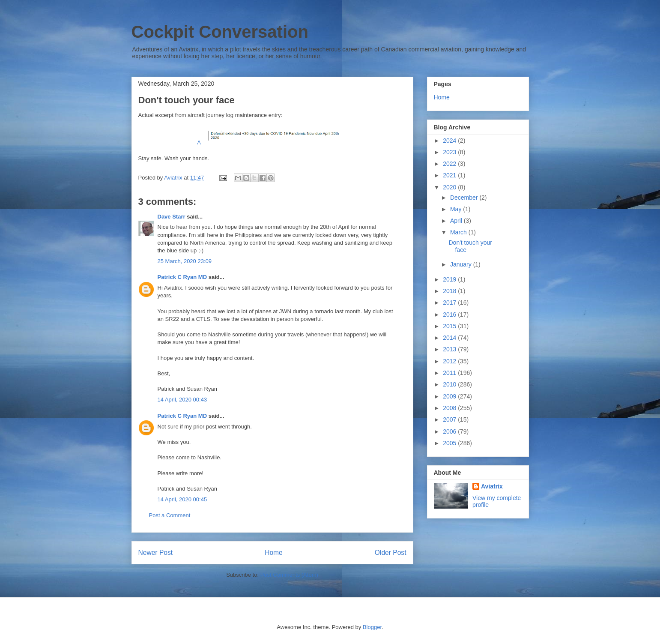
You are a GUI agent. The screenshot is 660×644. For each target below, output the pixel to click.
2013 (450, 349)
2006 (450, 431)
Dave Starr (172, 217)
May (457, 209)
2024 (450, 141)
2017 (450, 303)
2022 (450, 164)
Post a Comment (170, 515)
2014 (450, 338)
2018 (450, 291)
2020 (450, 187)
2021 (450, 175)
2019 (450, 279)
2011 (450, 373)
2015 (450, 326)
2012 (450, 361)
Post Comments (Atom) (289, 575)
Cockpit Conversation (220, 32)
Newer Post (156, 553)
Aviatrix (492, 486)
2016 (450, 315)
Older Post (391, 553)
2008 (450, 408)
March (459, 232)
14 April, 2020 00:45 (182, 499)
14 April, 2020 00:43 (182, 400)
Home (274, 553)
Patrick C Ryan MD (182, 277)
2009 (450, 396)
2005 (450, 443)
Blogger (372, 627)
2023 (450, 152)
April (457, 221)
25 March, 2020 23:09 (185, 261)
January (462, 264)
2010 (450, 384)
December (465, 198)
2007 (450, 419)
